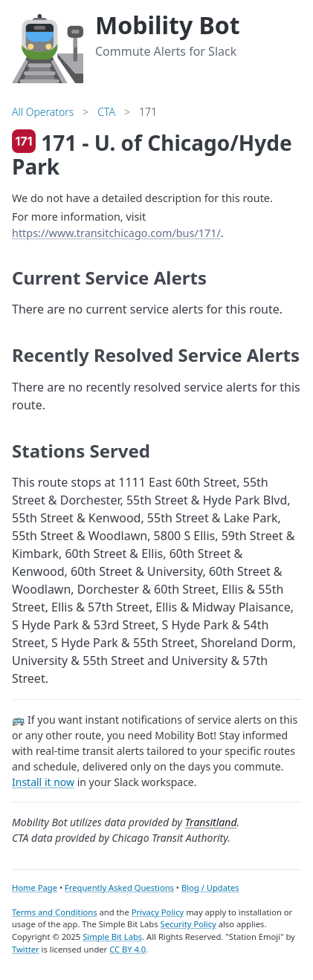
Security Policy (188, 924)
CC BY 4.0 (128, 949)
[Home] (48, 46)
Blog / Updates (210, 887)
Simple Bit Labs (112, 937)
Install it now (43, 782)
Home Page (35, 887)
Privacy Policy (158, 912)
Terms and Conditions (55, 912)
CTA (106, 112)
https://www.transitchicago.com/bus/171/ (116, 233)
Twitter (26, 949)
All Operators (43, 112)
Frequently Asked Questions (119, 887)
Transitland (211, 822)
